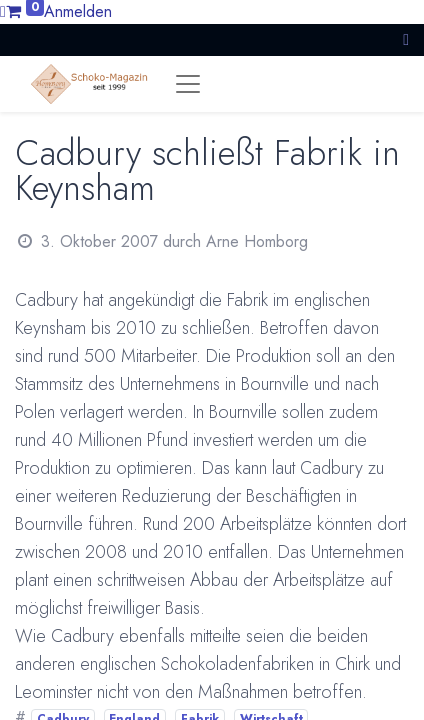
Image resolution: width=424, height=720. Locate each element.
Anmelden (78, 11)
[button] (406, 39)
